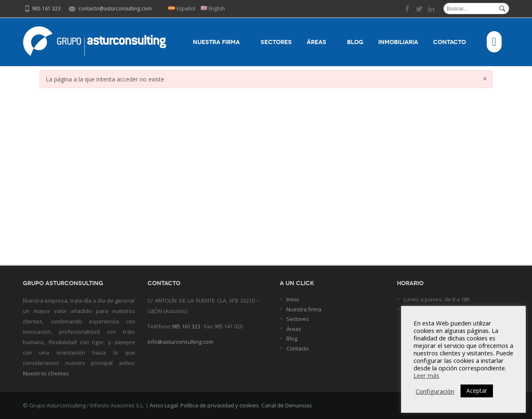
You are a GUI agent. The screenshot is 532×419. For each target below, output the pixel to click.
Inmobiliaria (398, 42)
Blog (355, 42)
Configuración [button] (435, 391)
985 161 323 (186, 326)
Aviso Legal (164, 405)
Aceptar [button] (477, 391)
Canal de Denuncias (287, 405)
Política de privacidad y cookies (220, 405)
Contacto (452, 42)
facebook (408, 9)
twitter (419, 9)
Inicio (293, 299)
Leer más (426, 375)
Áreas (319, 42)
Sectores (276, 42)
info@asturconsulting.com (180, 342)
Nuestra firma (219, 42)
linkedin (431, 9)
